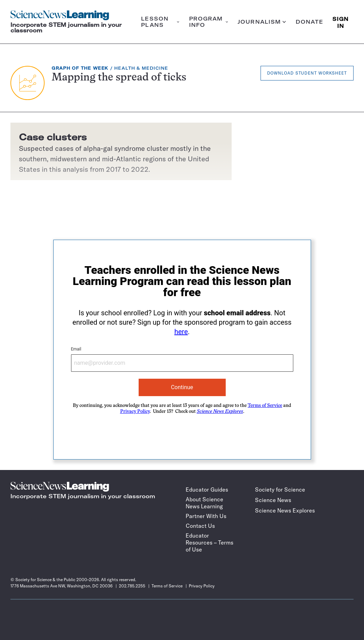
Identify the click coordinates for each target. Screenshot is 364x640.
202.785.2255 (132, 586)
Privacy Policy (135, 412)
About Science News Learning (204, 503)
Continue (182, 387)
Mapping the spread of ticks (119, 78)
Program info (208, 22)
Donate (310, 22)
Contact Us (200, 526)
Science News (273, 500)
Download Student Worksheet (307, 73)
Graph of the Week (80, 68)
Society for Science (280, 489)
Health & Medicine (141, 68)
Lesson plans (160, 22)
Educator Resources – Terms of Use (210, 542)
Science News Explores (285, 510)
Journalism (262, 22)
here (181, 332)
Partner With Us (206, 516)
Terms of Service (265, 406)
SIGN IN (341, 22)
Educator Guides (207, 489)
